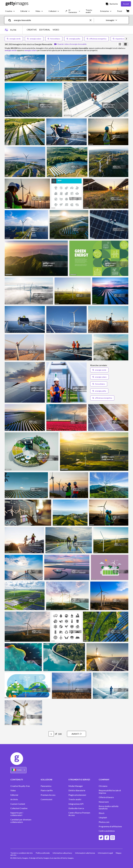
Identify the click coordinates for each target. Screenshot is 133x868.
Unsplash (103, 817)
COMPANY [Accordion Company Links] (104, 779)
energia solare (34, 39)
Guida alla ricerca (76, 808)
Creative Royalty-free (20, 786)
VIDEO (56, 30)
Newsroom (104, 802)
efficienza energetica (97, 39)
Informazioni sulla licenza (86, 853)
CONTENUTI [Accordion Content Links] (17, 779)
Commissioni (46, 799)
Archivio (14, 799)
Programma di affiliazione (110, 826)
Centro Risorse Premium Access (79, 814)
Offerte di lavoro (106, 797)
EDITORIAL (45, 30)
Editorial (14, 795)
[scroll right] (126, 39)
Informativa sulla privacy (63, 853)
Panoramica (46, 786)
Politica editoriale (43, 853)
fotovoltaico (54, 39)
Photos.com (104, 822)
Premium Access (48, 795)
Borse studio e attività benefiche (109, 807)
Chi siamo (103, 786)
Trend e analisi (75, 799)
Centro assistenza (107, 831)
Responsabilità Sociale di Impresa (110, 792)
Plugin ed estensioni (77, 795)
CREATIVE (32, 30)
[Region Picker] (18, 770)
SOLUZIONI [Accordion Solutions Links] (46, 779)
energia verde (14, 39)
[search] (11, 20)
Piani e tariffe (47, 790)
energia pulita (73, 39)
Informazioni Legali (106, 853)
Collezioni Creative (19, 808)
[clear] (92, 20)
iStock (102, 813)
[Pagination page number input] (50, 734)
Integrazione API (76, 804)
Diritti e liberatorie (77, 790)
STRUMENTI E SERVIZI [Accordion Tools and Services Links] (79, 779)
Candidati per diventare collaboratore (21, 821)
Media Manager (76, 786)
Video (13, 790)
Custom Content (18, 804)
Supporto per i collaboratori (17, 814)
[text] (51, 20)
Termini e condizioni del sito (22, 853)
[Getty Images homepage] (17, 4)
